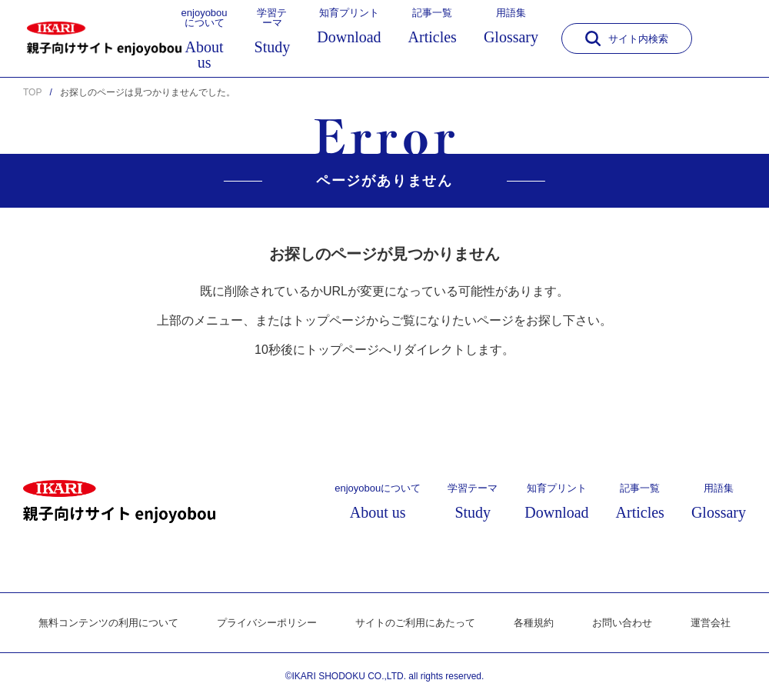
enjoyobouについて (205, 39)
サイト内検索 (627, 38)
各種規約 (544, 623)
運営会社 (728, 623)
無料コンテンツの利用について (95, 623)
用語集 (511, 26)
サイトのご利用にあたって (419, 623)
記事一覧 (433, 26)
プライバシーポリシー (262, 623)
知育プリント (349, 26)
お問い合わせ (636, 623)
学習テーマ (273, 31)
